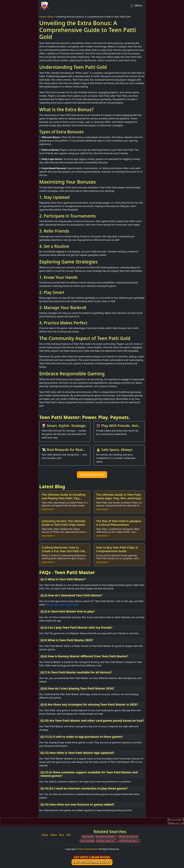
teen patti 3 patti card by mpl (107, 841)
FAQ (68, 835)
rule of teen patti (87, 841)
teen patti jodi (88, 837)
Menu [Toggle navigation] (136, 6)
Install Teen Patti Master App (62, 605)
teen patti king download (106, 837)
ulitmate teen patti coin (128, 837)
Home (43, 17)
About (54, 835)
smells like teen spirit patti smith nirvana (130, 841)
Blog (51, 17)
